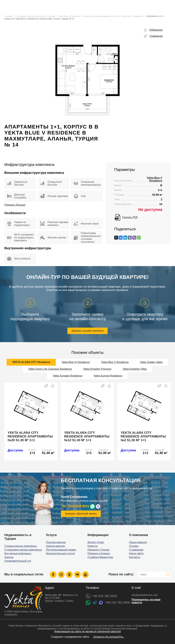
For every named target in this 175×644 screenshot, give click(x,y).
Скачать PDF (130, 217)
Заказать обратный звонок (81, 514)
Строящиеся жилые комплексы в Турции (35, 16)
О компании (136, 550)
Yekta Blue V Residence (69, 16)
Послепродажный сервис (61, 550)
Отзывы (134, 546)
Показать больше (15, 205)
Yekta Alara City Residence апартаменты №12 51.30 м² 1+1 (87, 436)
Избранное (156, 30)
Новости (92, 546)
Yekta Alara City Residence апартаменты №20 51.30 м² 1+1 (30, 436)
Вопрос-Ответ (96, 542)
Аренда (9, 557)
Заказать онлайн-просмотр (88, 331)
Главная (8, 16)
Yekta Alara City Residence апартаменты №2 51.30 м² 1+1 (143, 436)
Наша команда (138, 542)
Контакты (135, 557)
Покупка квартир (56, 542)
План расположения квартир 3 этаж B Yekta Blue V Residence (113, 16)
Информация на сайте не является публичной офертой (87, 631)
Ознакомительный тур (18, 561)
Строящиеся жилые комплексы (23, 550)
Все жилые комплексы (18, 553)
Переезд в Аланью (99, 553)
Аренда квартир (55, 546)
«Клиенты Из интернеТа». (109, 637)
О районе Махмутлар (100, 557)
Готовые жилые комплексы (21, 546)
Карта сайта (136, 553)
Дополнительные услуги (60, 553)
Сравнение (156, 36)
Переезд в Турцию (98, 550)
